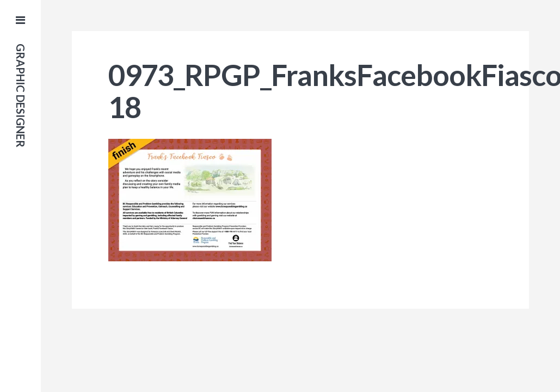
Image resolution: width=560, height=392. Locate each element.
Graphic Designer (21, 96)
